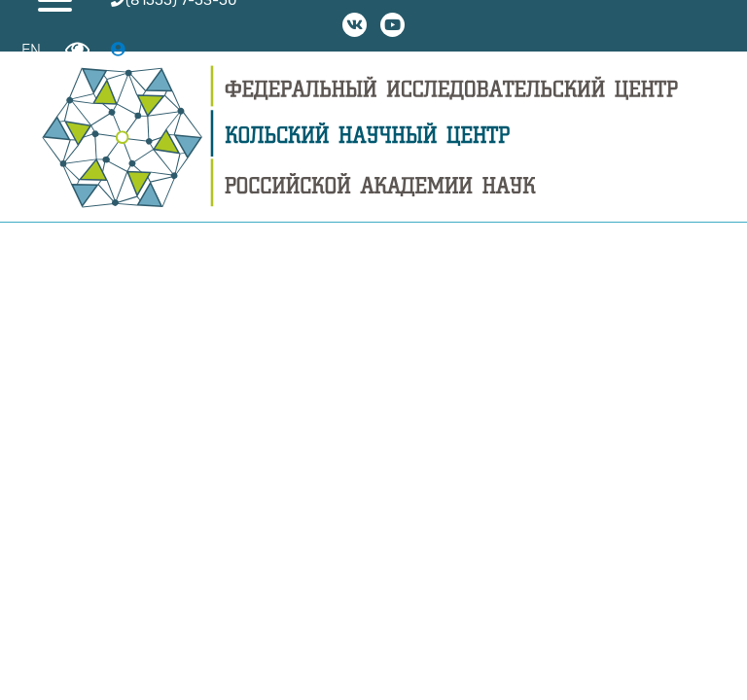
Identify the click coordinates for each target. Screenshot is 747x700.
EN (31, 50)
